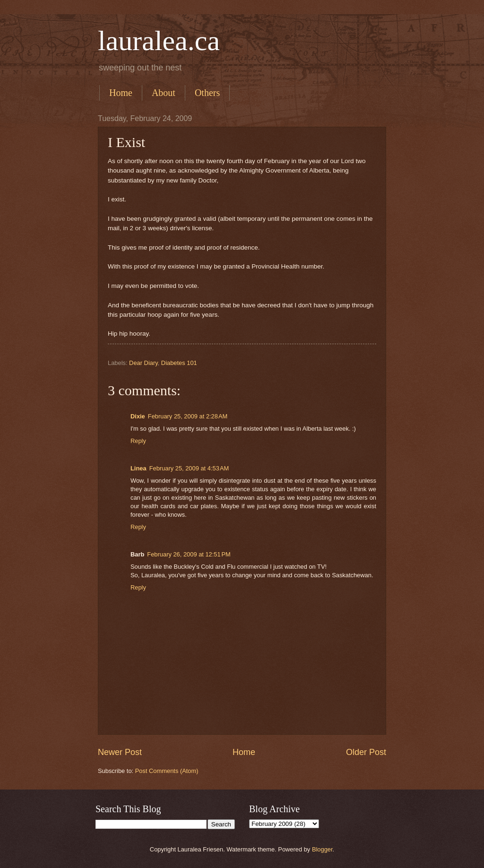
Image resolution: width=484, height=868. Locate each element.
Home (121, 93)
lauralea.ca (159, 41)
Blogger (322, 849)
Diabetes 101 (179, 363)
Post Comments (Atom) (167, 771)
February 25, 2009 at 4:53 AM (189, 468)
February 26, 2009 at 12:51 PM (189, 554)
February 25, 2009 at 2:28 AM (188, 416)
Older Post (366, 752)
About (164, 93)
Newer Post (120, 752)
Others (207, 93)
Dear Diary (143, 363)
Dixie (138, 416)
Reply (138, 441)
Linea (138, 468)
